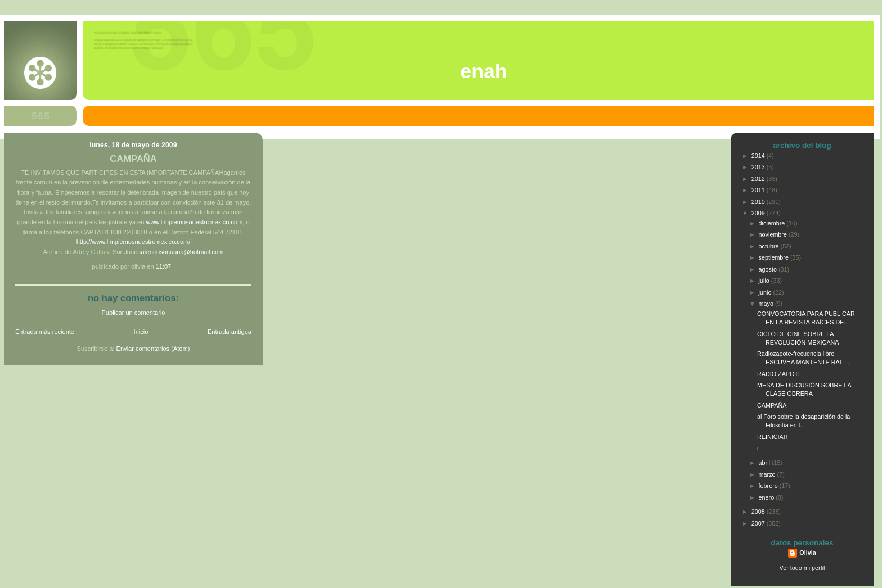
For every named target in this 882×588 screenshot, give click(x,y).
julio (765, 281)
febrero (769, 486)
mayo (767, 304)
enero (768, 497)
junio (766, 292)
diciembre (773, 223)
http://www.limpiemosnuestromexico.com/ (134, 242)
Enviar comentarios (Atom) (153, 349)
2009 (759, 213)
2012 (759, 179)
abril (765, 463)
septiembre (775, 257)
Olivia (807, 553)
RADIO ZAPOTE (780, 374)
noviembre (774, 234)
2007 (759, 523)
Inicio (141, 332)
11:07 (164, 266)
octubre (770, 246)
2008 (759, 512)
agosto (769, 269)
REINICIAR (773, 437)
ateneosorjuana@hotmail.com (182, 252)
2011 (759, 190)
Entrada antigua (229, 332)
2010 (759, 202)
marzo (768, 474)
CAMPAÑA (133, 159)
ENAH (483, 71)
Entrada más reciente (45, 332)
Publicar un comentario (134, 313)
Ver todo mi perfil (802, 568)
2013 (759, 167)
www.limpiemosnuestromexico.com (194, 222)
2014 (759, 156)
